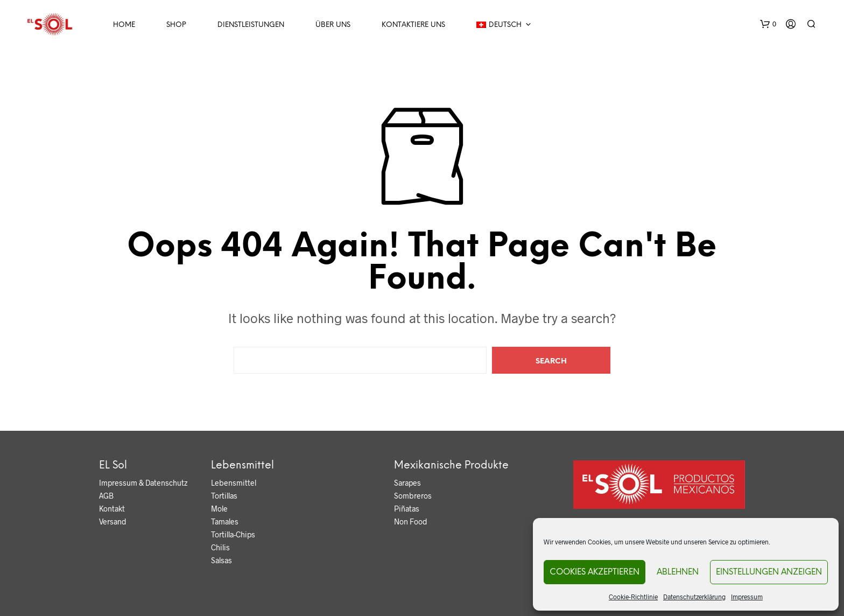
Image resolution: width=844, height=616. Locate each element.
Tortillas (224, 496)
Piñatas (407, 509)
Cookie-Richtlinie (633, 597)
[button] (768, 24)
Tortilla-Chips (233, 534)
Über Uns (333, 25)
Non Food (411, 521)
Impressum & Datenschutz (143, 483)
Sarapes (407, 483)
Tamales (225, 521)
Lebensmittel (234, 483)
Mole (219, 509)
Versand (113, 521)
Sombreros (413, 496)
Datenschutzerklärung (694, 597)
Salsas (221, 560)
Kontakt (112, 509)
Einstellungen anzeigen (769, 572)
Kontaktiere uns (413, 25)
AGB (106, 496)
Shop (176, 25)
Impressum (747, 597)
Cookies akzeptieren (595, 572)
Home (124, 25)
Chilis (220, 547)
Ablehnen (678, 572)
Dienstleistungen (251, 25)
